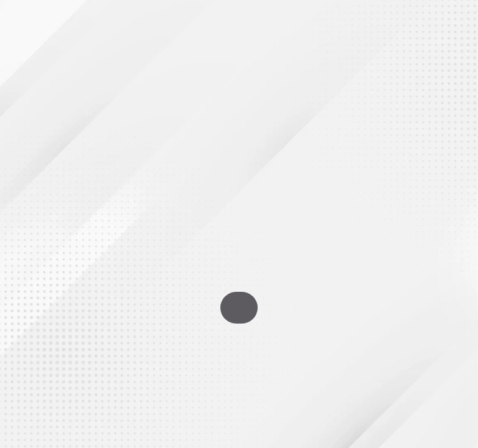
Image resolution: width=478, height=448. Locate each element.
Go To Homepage (239, 308)
